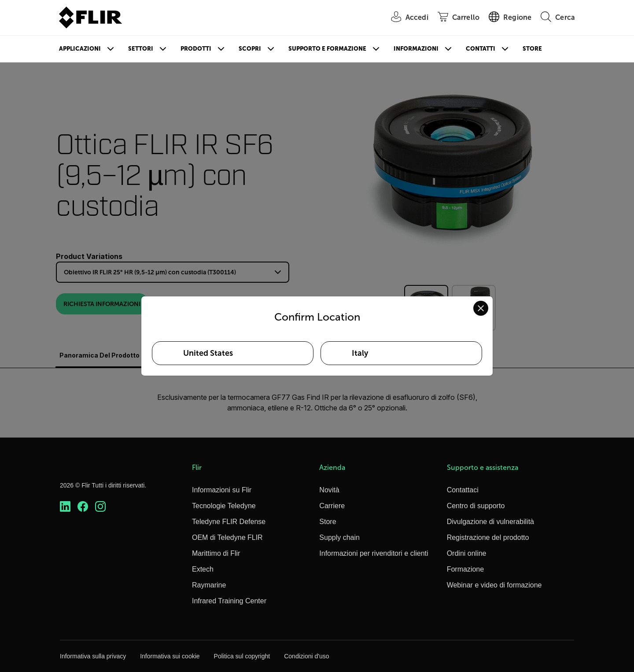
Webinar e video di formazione (494, 585)
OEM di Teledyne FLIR (227, 537)
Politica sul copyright (242, 656)
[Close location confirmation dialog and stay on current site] (481, 308)
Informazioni (416, 49)
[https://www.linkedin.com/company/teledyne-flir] (65, 507)
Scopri (250, 49)
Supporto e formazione (327, 49)
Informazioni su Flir (222, 490)
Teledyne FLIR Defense (229, 522)
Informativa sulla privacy (93, 656)
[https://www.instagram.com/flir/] (100, 507)
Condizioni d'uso (306, 656)
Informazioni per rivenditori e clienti (374, 553)
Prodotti (196, 49)
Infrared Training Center (229, 601)
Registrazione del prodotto (488, 537)
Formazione (465, 569)
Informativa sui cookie (170, 656)
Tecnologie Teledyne (224, 506)
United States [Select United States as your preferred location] (208, 353)
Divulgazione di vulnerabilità (490, 522)
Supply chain (339, 537)
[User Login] (405, 18)
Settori (141, 49)
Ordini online (467, 553)
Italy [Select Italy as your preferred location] (360, 353)
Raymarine (209, 585)
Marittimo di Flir (216, 553)
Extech (203, 569)
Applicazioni (80, 49)
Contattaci (463, 490)
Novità (329, 490)
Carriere (332, 506)
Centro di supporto (476, 506)
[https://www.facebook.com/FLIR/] (83, 507)
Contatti (481, 49)
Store (532, 49)
